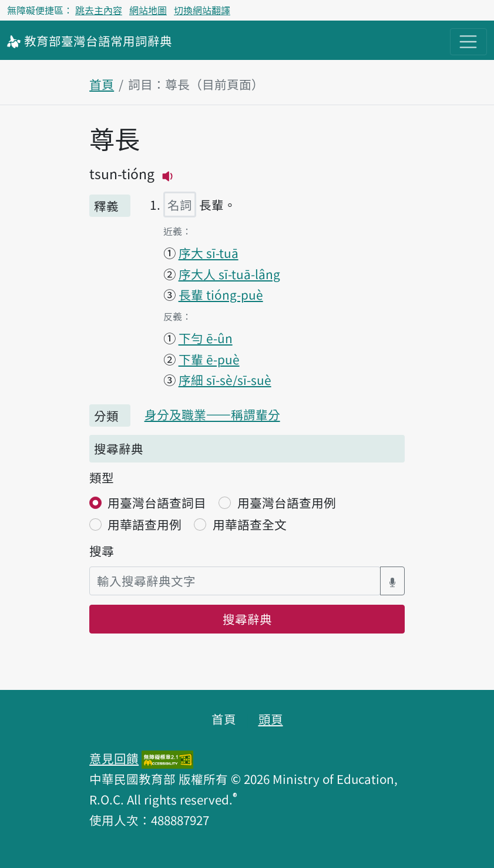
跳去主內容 (99, 10)
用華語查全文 (250, 524)
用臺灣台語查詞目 (157, 502)
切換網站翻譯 (202, 10)
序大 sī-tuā (209, 253)
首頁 (102, 84)
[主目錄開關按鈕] (468, 42)
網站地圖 (148, 10)
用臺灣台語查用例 (287, 502)
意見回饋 (114, 758)
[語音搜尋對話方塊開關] (392, 581)
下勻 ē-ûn (206, 338)
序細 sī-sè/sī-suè (225, 380)
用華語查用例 (144, 524)
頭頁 (271, 719)
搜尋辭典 (247, 619)
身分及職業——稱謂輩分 (212, 414)
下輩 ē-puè (209, 359)
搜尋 (102, 551)
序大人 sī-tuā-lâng (229, 274)
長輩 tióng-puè (221, 294)
